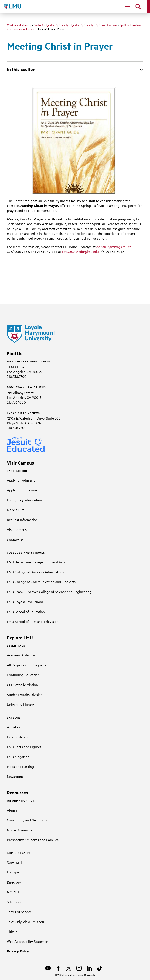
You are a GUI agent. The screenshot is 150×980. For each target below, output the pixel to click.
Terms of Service (19, 912)
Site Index (14, 902)
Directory (14, 882)
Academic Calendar (21, 655)
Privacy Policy (18, 951)
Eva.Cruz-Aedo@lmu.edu (80, 251)
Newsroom (15, 776)
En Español (15, 872)
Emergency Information (24, 500)
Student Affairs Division (25, 694)
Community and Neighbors (27, 820)
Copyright (14, 862)
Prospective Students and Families (33, 840)
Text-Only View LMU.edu (26, 922)
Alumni (12, 810)
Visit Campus (17, 529)
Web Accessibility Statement (28, 941)
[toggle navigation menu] (128, 6)
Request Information (22, 520)
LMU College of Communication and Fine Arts (41, 582)
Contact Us (15, 540)
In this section (21, 69)
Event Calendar (18, 737)
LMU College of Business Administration (37, 572)
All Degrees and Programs (26, 665)
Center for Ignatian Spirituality (51, 25)
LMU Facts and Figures (24, 747)
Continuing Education (23, 675)
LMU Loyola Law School (25, 602)
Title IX (12, 931)
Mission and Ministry (19, 25)
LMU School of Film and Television (33, 621)
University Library (20, 704)
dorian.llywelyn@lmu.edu (115, 247)
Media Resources (19, 830)
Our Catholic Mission (22, 685)
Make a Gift (15, 510)
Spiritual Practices (107, 25)
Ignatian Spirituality (82, 25)
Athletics (14, 727)
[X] (69, 968)
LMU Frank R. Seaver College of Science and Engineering (49, 592)
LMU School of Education (26, 612)
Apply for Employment (24, 490)
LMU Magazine (18, 757)
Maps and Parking (20, 766)
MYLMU (13, 892)
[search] (138, 6)
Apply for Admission (22, 480)
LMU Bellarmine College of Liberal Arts (36, 562)
